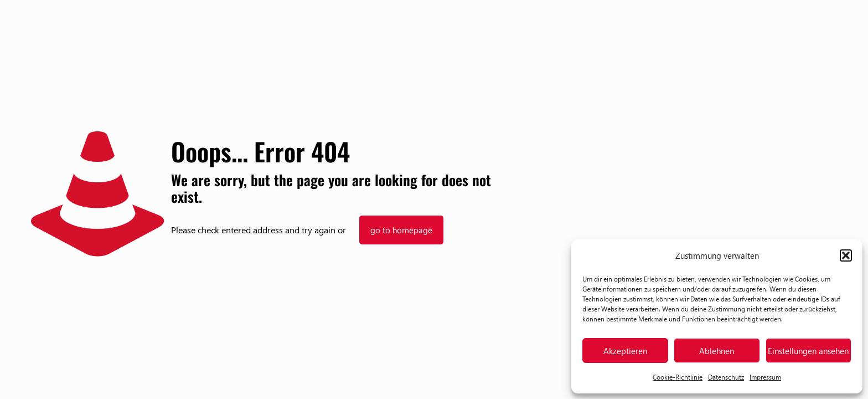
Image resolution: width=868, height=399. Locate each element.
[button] (846, 255)
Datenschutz (726, 377)
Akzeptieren (625, 351)
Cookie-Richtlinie (678, 377)
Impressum (765, 377)
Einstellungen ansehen (808, 351)
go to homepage (401, 230)
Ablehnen (717, 351)
